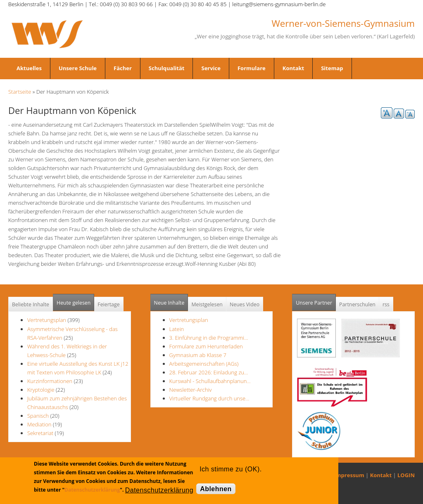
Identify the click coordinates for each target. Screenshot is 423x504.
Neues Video (245, 304)
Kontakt (293, 68)
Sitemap (332, 68)
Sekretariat (40, 433)
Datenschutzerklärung (92, 490)
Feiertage (108, 304)
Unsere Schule (78, 68)
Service (211, 68)
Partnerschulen (357, 304)
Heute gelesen (74, 303)
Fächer (123, 68)
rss (386, 304)
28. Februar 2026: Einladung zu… (209, 372)
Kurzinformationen (50, 381)
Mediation (39, 424)
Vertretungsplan (47, 320)
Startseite (20, 92)
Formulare (252, 68)
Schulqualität (167, 68)
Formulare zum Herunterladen (206, 346)
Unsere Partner (316, 300)
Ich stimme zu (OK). (231, 469)
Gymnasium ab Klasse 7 (198, 355)
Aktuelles (29, 68)
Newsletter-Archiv (191, 390)
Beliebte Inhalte (31, 304)
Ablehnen (216, 489)
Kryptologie (41, 390)
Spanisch (38, 416)
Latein (177, 329)
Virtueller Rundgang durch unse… (209, 398)
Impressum (349, 475)
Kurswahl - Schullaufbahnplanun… (210, 381)
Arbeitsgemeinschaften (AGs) (204, 364)
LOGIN (406, 475)
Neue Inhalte (169, 303)
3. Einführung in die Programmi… (209, 338)
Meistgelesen (207, 304)
